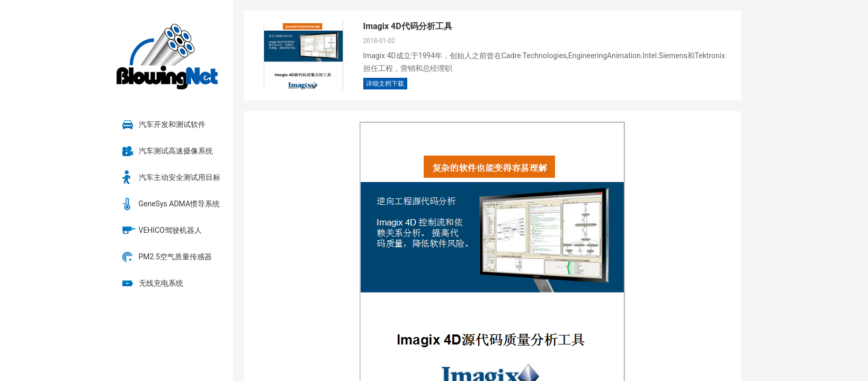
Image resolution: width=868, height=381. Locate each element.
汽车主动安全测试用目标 (180, 177)
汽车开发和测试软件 (172, 124)
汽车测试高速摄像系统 (176, 151)
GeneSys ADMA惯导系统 (180, 204)
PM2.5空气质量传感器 (175, 257)
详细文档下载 (385, 84)
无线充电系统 (161, 283)
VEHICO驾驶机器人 (170, 230)
